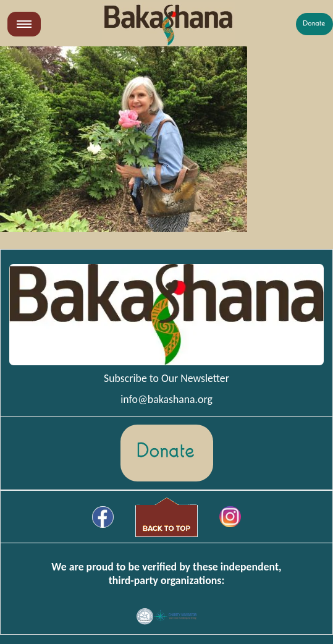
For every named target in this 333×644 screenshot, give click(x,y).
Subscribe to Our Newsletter (166, 378)
